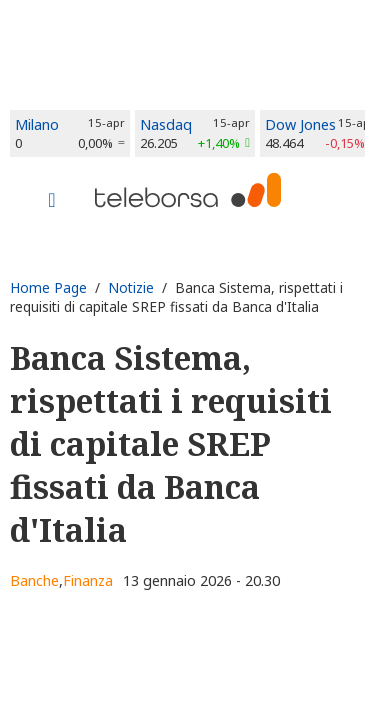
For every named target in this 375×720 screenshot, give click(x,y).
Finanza (88, 580)
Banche (34, 580)
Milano (37, 124)
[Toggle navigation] (52, 202)
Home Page (48, 287)
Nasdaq (166, 124)
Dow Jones (300, 124)
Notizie (131, 287)
